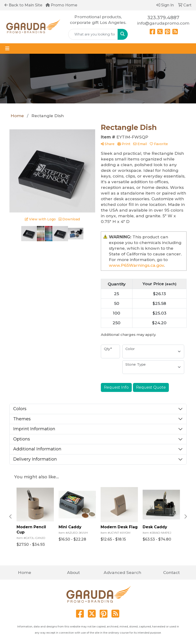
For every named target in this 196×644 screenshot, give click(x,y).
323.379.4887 (163, 18)
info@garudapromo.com (163, 23)
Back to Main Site (23, 5)
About (73, 572)
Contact (171, 572)
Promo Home (61, 5)
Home (25, 572)
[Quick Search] (93, 34)
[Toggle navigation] (7, 49)
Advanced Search (122, 572)
